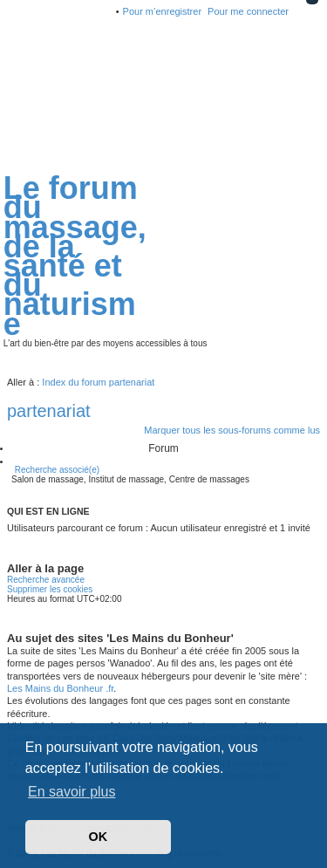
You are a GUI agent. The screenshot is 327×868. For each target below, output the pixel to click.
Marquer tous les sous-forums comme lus (232, 430)
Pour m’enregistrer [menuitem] (162, 11)
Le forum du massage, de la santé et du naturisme (75, 256)
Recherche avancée (46, 580)
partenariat (49, 411)
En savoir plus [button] (72, 792)
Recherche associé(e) (57, 470)
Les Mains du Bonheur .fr (60, 688)
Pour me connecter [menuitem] (248, 11)
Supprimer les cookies (50, 589)
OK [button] (99, 837)
